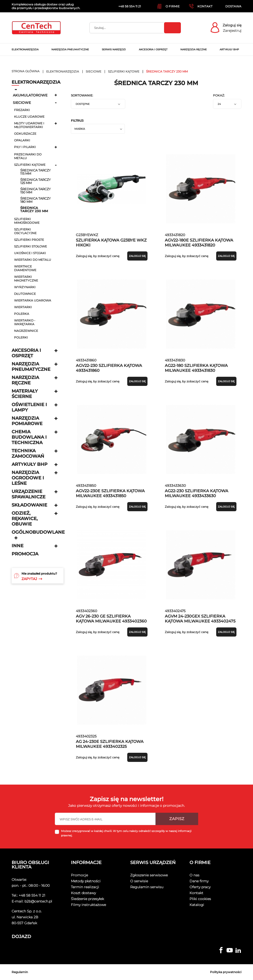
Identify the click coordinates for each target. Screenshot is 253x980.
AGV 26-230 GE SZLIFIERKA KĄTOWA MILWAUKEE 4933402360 (111, 619)
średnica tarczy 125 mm (35, 181)
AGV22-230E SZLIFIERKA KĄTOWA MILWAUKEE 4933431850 (110, 493)
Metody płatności (86, 881)
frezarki (22, 110)
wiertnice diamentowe (25, 268)
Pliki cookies (200, 899)
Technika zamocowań (28, 453)
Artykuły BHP (30, 464)
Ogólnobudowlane (38, 532)
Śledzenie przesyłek (87, 899)
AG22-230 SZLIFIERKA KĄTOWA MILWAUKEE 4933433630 (197, 493)
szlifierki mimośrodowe (27, 221)
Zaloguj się (232, 25)
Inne (18, 546)
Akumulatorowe (30, 95)
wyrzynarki (25, 287)
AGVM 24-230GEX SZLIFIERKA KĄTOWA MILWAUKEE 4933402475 (200, 619)
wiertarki (23, 307)
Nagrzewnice (26, 331)
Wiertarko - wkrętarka (25, 322)
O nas (194, 875)
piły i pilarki (25, 147)
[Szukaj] (135, 28)
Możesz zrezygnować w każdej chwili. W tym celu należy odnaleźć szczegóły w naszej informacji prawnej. (126, 833)
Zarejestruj (232, 31)
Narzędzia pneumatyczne (31, 367)
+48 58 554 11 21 (32, 895)
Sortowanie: (82, 95)
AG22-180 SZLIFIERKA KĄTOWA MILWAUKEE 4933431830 (196, 368)
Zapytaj (32, 579)
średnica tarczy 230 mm (34, 209)
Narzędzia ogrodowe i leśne (28, 478)
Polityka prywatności (226, 972)
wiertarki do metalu (33, 260)
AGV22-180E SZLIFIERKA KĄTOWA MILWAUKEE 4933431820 (199, 243)
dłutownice (25, 294)
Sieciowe (22, 103)
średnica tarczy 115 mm (35, 172)
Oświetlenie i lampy (29, 407)
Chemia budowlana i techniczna (29, 437)
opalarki (22, 140)
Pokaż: (219, 95)
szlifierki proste (29, 240)
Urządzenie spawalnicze (29, 494)
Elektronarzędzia (36, 82)
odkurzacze (25, 134)
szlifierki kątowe (30, 165)
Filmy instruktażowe (88, 905)
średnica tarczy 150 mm (35, 191)
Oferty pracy (200, 887)
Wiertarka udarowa (33, 300)
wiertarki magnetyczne (26, 279)
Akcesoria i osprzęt (26, 353)
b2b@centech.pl (38, 901)
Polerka (22, 314)
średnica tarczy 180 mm (35, 200)
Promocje (79, 875)
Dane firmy (199, 881)
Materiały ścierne (25, 394)
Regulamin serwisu (147, 887)
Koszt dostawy (83, 893)
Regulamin (20, 972)
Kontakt (196, 893)
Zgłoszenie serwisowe (149, 875)
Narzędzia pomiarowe (27, 421)
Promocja (25, 554)
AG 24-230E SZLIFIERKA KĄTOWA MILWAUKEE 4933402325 (110, 744)
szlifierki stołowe (31, 246)
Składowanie (29, 505)
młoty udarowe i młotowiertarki (29, 125)
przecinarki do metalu (28, 156)
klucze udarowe (29, 117)
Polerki (21, 337)
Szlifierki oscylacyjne (25, 231)
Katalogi (197, 905)
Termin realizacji (85, 887)
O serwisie (139, 881)
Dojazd (21, 937)
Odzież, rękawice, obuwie (25, 519)
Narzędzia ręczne (25, 380)
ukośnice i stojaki (30, 253)
